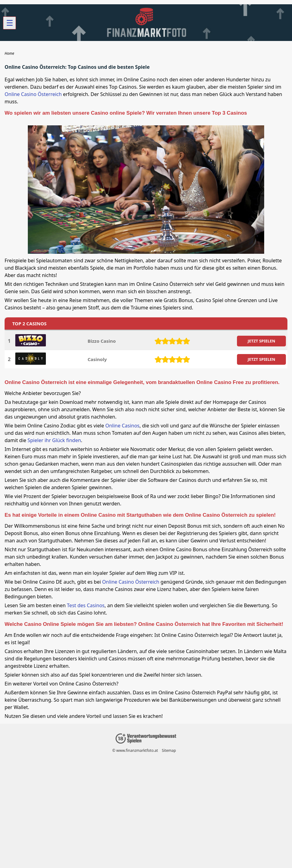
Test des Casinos (86, 605)
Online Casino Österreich (33, 94)
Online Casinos (122, 426)
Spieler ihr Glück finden (54, 440)
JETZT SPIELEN (261, 341)
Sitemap (169, 750)
